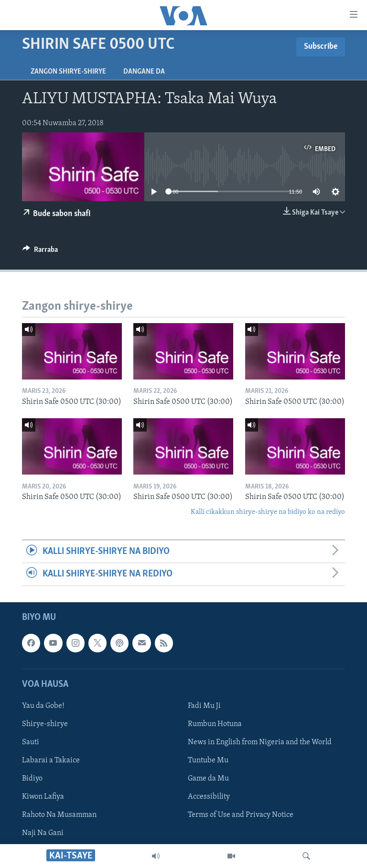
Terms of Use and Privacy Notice (241, 815)
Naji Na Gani (43, 833)
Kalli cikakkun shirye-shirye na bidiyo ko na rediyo (268, 512)
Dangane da (144, 72)
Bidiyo (32, 779)
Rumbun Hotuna (215, 724)
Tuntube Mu (208, 760)
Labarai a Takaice (51, 760)
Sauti (31, 742)
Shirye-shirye (45, 724)
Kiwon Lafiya (43, 797)
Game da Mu (208, 779)
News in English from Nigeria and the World (260, 742)
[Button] (40, 252)
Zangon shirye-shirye (68, 72)
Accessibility (209, 797)
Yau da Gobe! (43, 705)
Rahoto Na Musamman (59, 815)
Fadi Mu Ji (204, 705)
